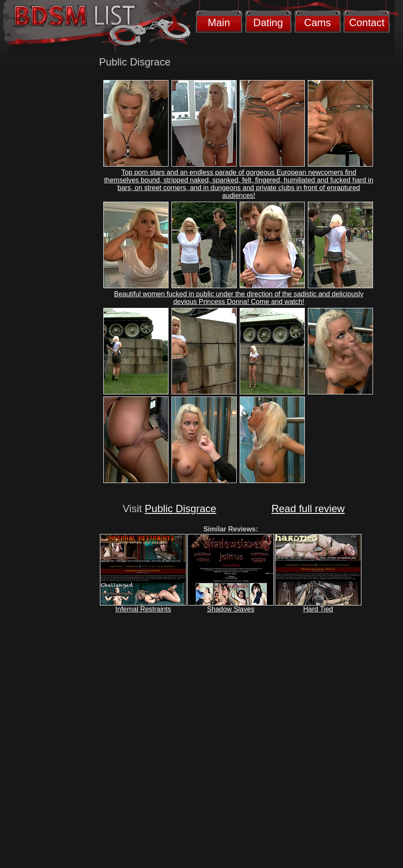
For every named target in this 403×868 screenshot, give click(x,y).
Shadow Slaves (231, 609)
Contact (367, 22)
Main (219, 22)
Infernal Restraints (143, 609)
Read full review (308, 509)
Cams (317, 22)
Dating (268, 22)
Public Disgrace (181, 509)
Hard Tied (318, 609)
